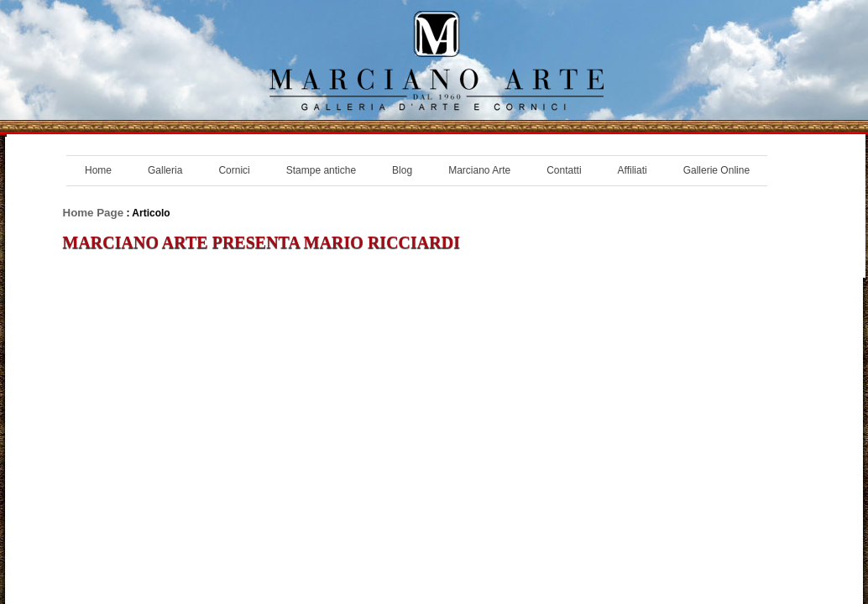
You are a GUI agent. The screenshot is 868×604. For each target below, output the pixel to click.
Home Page (94, 213)
